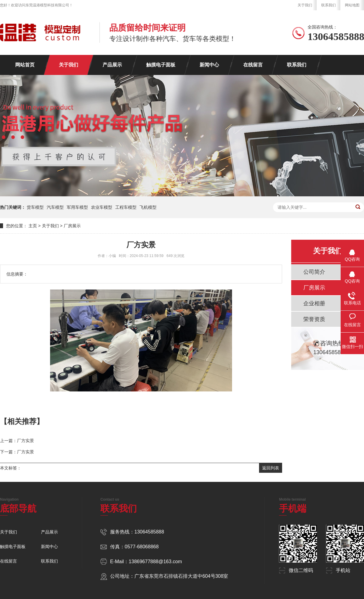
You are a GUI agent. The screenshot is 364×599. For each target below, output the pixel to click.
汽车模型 (55, 207)
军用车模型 (77, 207)
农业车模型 (102, 207)
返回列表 (271, 468)
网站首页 (25, 65)
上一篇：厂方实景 (17, 441)
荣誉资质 (314, 319)
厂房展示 (72, 226)
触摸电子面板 (161, 65)
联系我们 (329, 5)
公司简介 (314, 272)
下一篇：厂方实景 (17, 452)
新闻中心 (209, 65)
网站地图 (352, 5)
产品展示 (112, 65)
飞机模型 (148, 207)
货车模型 (35, 207)
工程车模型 (126, 207)
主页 (33, 226)
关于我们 (305, 5)
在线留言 (253, 65)
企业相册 (314, 303)
